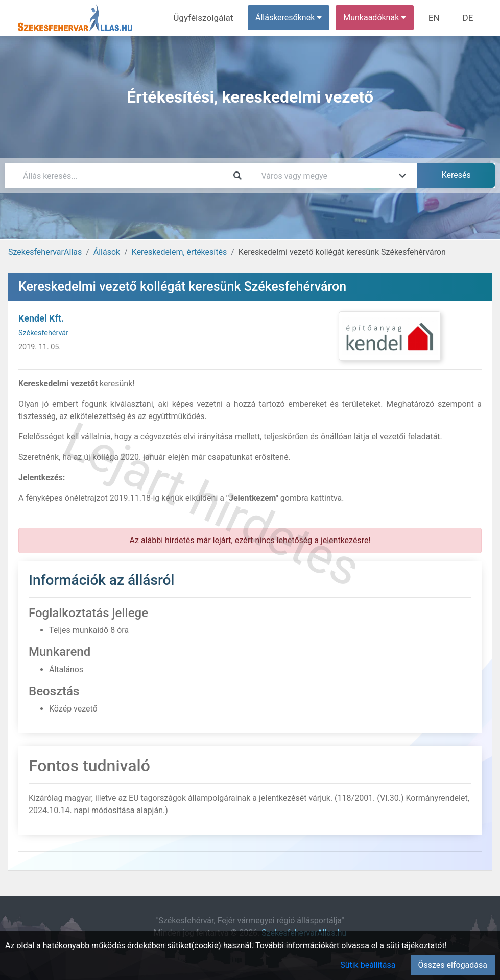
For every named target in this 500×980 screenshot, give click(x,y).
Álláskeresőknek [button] (293, 18)
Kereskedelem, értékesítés (179, 252)
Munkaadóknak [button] (379, 18)
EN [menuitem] (437, 18)
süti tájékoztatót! (416, 946)
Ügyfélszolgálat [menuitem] (210, 18)
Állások (107, 252)
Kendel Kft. (41, 318)
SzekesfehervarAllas (45, 252)
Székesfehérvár (43, 333)
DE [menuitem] (469, 18)
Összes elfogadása (453, 965)
